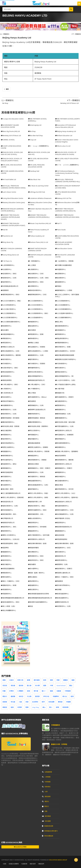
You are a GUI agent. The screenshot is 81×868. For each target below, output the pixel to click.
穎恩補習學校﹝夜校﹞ (9, 514)
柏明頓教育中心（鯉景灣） (65, 460)
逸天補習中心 (6, 564)
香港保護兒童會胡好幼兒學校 (39, 594)
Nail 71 (58, 223)
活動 (45, 811)
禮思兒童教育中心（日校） (65, 510)
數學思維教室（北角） (63, 414)
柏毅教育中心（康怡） (9, 464)
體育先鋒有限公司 (62, 602)
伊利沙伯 (46, 696)
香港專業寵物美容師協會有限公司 (40, 598)
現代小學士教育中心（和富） (39, 493)
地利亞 (21, 696)
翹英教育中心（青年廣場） (38, 527)
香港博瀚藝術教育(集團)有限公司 (12, 598)
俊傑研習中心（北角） (9, 278)
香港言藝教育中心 (62, 598)
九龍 (20, 702)
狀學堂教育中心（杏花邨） (65, 489)
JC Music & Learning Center (38, 186)
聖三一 (44, 691)
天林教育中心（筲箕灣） (37, 364)
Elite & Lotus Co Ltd (63, 146)
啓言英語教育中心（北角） (11, 351)
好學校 (11, 691)
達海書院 (32, 564)
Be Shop (5, 103)
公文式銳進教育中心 (36, 318)
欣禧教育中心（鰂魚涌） (37, 477)
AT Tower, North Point (43, 79)
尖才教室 (32, 393)
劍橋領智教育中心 (62, 326)
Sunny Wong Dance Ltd (10, 255)
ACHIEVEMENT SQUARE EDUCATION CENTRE (10, 126)
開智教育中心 (6, 573)
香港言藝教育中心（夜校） (11, 602)
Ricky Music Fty (7, 242)
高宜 (30, 606)
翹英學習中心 (33, 523)
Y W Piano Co (6, 261)
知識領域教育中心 (62, 506)
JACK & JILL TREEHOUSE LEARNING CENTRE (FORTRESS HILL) (67, 180)
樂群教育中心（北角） (36, 472)
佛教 (51, 680)
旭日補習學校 (6, 430)
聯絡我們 (41, 864)
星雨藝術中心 (33, 439)
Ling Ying (36, 707)
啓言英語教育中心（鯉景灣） (11, 355)
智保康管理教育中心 (63, 443)
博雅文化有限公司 (8, 347)
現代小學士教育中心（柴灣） (39, 497)
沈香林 (11, 680)
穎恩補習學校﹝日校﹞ (36, 514)
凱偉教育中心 (6, 326)
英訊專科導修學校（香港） (65, 543)
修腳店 (58, 286)
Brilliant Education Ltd (64, 136)
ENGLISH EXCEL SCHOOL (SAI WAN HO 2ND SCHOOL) (12, 153)
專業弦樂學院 (6, 380)
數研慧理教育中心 (35, 422)
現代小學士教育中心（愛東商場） (13, 497)
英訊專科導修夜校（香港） (38, 543)
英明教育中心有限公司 (36, 539)
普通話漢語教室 (34, 443)
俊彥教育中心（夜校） (36, 282)
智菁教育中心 (60, 447)
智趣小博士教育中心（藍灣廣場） (67, 451)
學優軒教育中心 (34, 368)
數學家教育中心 (34, 414)
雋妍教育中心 (33, 581)
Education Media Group (58, 860)
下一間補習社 (74, 100)
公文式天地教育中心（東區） (11, 301)
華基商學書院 (33, 548)
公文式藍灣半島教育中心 (64, 313)
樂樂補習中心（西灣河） (64, 468)
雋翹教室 (59, 581)
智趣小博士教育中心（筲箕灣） (39, 451)
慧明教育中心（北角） (9, 410)
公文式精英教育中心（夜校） (39, 313)
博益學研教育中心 (62, 338)
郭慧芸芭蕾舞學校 (8, 569)
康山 (44, 707)
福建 (73, 680)
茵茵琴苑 (5, 548)
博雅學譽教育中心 (62, 343)
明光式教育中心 (34, 430)
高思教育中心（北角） (63, 606)
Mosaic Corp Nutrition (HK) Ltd (39, 223)
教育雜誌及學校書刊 (50, 831)
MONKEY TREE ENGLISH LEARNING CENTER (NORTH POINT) (13, 224)
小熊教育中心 (6, 389)
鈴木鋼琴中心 (33, 569)
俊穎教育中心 (60, 282)
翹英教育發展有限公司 (63, 527)
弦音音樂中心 (6, 397)
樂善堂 (5, 707)
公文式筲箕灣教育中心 (63, 309)
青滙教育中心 (6, 589)
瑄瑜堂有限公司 (7, 502)
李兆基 (13, 702)
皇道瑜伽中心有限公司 (63, 502)
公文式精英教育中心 (8, 313)
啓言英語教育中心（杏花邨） (66, 351)
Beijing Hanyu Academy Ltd (17, 38)
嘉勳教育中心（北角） (36, 355)
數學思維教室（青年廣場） (11, 418)
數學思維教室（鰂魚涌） (37, 418)
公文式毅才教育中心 (8, 309)
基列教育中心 (33, 359)
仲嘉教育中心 (60, 269)
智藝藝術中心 (6, 451)
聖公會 (29, 686)
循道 (51, 691)
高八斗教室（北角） (8, 606)
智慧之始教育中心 (8, 447)
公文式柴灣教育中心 (63, 305)
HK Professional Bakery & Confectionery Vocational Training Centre (67, 173)
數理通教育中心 (61, 418)
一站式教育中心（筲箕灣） (65, 261)
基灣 (28, 680)
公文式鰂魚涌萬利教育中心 (11, 322)
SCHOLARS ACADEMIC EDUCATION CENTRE (64, 243)
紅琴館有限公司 (7, 518)
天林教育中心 (6, 364)
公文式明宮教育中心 (8, 305)
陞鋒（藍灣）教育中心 (36, 573)
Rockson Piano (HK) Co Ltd (38, 242)
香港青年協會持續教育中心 (38, 602)
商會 (27, 702)
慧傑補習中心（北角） (36, 405)
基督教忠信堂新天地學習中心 (66, 359)
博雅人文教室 (33, 343)
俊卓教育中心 (60, 278)
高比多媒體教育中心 (8, 610)
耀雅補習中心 (60, 531)
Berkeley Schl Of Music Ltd (70, 103)
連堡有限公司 (60, 556)
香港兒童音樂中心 (62, 594)
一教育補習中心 (34, 261)
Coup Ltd (32, 140)
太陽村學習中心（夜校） (10, 368)
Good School (61, 686)
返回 (6, 89)
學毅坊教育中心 (61, 372)
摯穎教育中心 (60, 410)
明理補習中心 (33, 435)
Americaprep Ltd (35, 125)
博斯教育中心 (6, 338)
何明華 (20, 707)
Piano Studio (60, 230)
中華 (51, 686)
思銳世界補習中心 (8, 401)
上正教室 (32, 265)
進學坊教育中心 (61, 560)
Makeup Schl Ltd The (63, 198)
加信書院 (5, 330)
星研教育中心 (6, 439)
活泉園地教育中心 (62, 481)
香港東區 (38, 73)
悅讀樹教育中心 (7, 405)
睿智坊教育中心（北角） (10, 506)
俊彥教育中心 (6, 282)
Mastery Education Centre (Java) (13, 202)
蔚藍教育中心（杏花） (63, 548)
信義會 (59, 691)
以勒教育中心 (33, 269)
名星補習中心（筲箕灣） (37, 347)
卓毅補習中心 (60, 330)
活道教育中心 (6, 485)
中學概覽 (46, 782)
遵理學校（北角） (62, 564)
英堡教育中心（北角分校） (11, 539)
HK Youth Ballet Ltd (8, 179)
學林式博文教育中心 (36, 372)
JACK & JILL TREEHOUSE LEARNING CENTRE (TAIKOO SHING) (13, 187)
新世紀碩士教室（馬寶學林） (39, 426)
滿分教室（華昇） (8, 489)
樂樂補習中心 (6, 468)
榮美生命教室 (33, 464)
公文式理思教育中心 (36, 309)
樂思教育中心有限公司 (63, 464)
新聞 (57, 707)
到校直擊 (51, 702)
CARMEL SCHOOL (8, 140)
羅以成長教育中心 (35, 518)
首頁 (5, 864)
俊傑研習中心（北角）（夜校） (39, 278)
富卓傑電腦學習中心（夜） (65, 376)
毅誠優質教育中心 (35, 481)
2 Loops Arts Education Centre (12, 119)
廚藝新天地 (60, 393)
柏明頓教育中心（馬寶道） (38, 460)
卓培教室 (32, 330)
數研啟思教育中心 (8, 422)
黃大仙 (65, 696)
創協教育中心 (33, 326)
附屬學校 (56, 696)
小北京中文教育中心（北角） (66, 380)
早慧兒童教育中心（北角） (65, 426)
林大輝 (37, 686)
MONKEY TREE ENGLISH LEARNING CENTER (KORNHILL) (39, 216)
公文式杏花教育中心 (36, 305)
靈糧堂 (65, 680)
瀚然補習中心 (33, 489)
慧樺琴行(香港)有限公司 (37, 410)
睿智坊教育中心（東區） (37, 506)
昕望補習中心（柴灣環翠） (65, 435)
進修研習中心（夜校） (36, 560)
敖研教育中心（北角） (9, 414)
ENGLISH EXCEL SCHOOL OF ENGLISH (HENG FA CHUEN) (66, 153)
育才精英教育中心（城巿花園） (39, 535)
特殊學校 (46, 787)
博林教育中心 (33, 338)
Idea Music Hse (34, 179)
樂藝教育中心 (60, 472)
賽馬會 (60, 702)
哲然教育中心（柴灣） (63, 347)
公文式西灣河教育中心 (9, 318)
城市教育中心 (6, 359)
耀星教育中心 (33, 531)
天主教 (29, 696)
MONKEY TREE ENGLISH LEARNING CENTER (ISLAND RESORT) (10, 217)
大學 (45, 792)
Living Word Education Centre (12, 198)
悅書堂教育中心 (61, 401)
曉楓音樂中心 (33, 456)
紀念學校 (35, 702)
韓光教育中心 (33, 589)
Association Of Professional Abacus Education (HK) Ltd (65, 126)
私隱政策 (24, 864)
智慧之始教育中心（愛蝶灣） (39, 447)
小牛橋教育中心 (34, 389)
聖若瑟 (37, 696)
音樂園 (58, 589)
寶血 (71, 686)
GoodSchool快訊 (20, 847)
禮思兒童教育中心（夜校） (38, 510)
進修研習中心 (6, 560)
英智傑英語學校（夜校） (10, 543)
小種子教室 (60, 389)
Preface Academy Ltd (36, 236)
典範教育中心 (33, 322)
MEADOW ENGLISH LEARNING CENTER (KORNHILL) (12, 210)
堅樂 (27, 707)
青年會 (36, 691)
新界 (43, 702)
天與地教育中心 (61, 364)
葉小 (51, 707)
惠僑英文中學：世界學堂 (59, 744)
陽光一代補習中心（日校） (11, 581)
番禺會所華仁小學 (35, 502)
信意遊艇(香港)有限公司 (10, 286)
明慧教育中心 (6, 435)
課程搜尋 (46, 797)
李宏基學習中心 (7, 460)
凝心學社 (59, 322)
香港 (72, 696)
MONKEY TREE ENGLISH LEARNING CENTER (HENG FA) (65, 210)
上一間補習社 (7, 100)
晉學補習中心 (60, 439)
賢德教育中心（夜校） (36, 556)
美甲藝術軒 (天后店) (63, 518)
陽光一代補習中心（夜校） (65, 577)
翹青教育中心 (6, 531)
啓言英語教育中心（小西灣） (39, 351)
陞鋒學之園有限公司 (63, 573)
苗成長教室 (60, 535)
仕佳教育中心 (6, 269)
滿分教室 (59, 485)
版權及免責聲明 (14, 864)
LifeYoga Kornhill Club (37, 192)
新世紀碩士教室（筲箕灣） (11, 426)
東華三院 (20, 680)
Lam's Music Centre (8, 192)
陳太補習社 (33, 577)
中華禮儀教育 (55, 725)
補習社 (46, 801)
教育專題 (46, 816)
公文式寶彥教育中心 (36, 301)
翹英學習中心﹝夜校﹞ (9, 527)
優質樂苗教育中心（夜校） (11, 295)
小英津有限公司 (7, 393)
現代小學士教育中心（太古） (66, 493)
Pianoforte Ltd (7, 236)
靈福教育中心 (33, 585)
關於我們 (33, 864)
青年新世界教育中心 (63, 585)
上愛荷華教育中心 (8, 265)
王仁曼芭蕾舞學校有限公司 (11, 493)
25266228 (38, 67)
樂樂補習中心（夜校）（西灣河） (40, 468)
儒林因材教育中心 (35, 290)
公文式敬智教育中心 (63, 301)
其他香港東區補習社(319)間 (18, 113)
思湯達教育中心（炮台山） (38, 397)
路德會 (5, 702)
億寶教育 (5, 290)
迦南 (12, 707)
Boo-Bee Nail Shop (35, 136)
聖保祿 (21, 686)
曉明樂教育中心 (7, 456)
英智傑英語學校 (61, 539)
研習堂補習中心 (7, 510)
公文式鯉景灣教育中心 (63, 318)
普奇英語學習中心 (8, 443)
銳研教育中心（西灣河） (64, 569)
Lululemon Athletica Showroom (40, 198)
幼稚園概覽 (47, 772)
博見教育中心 (6, 343)
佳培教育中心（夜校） (9, 274)
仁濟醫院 (20, 691)
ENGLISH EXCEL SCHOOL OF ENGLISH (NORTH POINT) (11, 160)
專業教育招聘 (48, 826)
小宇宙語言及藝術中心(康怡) (65, 384)
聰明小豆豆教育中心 (8, 535)
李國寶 (68, 702)
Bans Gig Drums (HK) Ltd (10, 131)
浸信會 (13, 686)
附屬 (4, 691)
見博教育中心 (33, 552)
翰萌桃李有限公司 (8, 523)
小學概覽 (46, 777)
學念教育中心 (60, 368)
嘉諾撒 (13, 696)
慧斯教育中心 (60, 405)
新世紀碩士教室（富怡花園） (66, 422)
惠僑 (4, 680)
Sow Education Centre (64, 248)
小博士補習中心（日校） (37, 384)
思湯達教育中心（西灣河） (65, 397)
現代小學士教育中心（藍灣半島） (67, 497)
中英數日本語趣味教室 (63, 265)
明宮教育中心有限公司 (63, 430)
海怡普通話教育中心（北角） (39, 485)
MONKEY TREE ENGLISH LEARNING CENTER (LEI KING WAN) (67, 216)
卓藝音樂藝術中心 (8, 334)
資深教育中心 (60, 552)
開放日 (5, 696)
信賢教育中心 (33, 286)
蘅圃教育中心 (6, 552)
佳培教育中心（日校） (36, 274)
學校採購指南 (48, 836)
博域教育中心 (60, 334)
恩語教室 (32, 401)
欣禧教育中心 (6, 477)
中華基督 (68, 691)
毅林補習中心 (60, 477)
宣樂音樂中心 (6, 376)
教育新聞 (65, 707)
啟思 (45, 680)
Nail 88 (4, 230)
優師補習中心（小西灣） (64, 290)
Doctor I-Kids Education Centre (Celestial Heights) (67, 141)
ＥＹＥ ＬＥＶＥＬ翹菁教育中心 (67, 165)
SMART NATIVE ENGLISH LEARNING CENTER (37, 250)
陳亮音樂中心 (6, 577)
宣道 (28, 691)
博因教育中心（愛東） (36, 334)
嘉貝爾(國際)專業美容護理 (65, 355)
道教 (45, 686)
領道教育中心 (6, 594)
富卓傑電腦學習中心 (36, 376)
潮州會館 (37, 680)
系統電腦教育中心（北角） (65, 514)
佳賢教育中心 (60, 274)
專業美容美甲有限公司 (36, 380)
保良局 (5, 686)
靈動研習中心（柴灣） (9, 585)
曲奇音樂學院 (60, 456)
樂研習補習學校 (7, 472)
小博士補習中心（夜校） (10, 384)
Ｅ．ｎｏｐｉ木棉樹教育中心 (39, 146)
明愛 (58, 680)
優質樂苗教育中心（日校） (38, 295)
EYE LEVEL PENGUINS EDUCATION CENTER (36, 166)
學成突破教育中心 (8, 372)
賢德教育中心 (6, 556)
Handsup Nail (34, 171)
